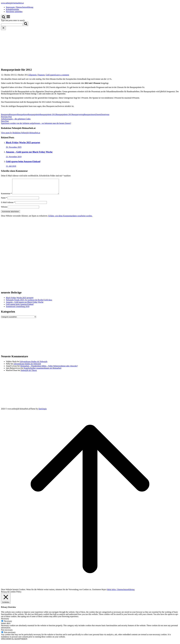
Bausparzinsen (90, 114)
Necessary (8, 624)
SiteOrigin (43, 412)
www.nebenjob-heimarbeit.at (12, 3)
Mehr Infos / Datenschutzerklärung (121, 592)
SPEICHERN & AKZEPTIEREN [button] (14, 642)
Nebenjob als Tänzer (29, 373)
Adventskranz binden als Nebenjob (34, 364)
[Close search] (3, 28)
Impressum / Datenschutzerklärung (20, 7)
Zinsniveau (105, 114)
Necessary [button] (5, 622)
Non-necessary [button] (7, 633)
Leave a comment (62, 75)
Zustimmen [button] (97, 592)
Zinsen (98, 114)
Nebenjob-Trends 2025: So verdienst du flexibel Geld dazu (29, 303)
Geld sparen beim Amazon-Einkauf (20, 307)
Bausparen (5, 114)
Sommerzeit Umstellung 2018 (18, 309)
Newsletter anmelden (14, 12)
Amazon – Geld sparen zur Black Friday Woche (25, 305)
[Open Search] (4, 17)
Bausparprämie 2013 (64, 114)
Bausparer (13, 114)
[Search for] (12, 25)
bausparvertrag (78, 114)
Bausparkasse (22, 114)
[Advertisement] (90, 48)
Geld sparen (50, 75)
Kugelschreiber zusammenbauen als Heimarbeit (43, 371)
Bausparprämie (34, 114)
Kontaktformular (12, 9)
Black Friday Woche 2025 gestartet (20, 301)
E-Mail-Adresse (8, 205)
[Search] (26, 24)
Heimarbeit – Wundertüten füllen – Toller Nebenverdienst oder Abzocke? (49, 369)
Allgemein (32, 75)
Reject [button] (104, 592)
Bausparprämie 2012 (48, 114)
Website (4, 210)
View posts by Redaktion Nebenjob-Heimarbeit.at (20, 133)
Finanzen (41, 75)
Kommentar (6, 196)
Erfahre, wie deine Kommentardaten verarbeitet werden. (70, 219)
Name (4, 201)
